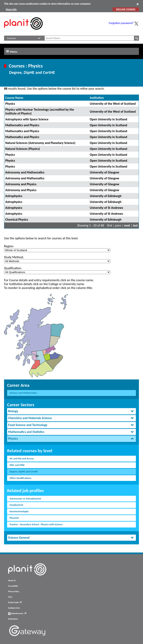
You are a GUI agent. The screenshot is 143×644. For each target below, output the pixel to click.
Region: (9, 246)
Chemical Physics (17, 220)
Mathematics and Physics (22, 125)
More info (11, 9)
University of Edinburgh (106, 196)
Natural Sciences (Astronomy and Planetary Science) (40, 143)
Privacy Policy (14, 592)
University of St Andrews (106, 208)
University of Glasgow (105, 172)
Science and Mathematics (23, 393)
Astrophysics (14, 196)
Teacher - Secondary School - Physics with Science (36, 524)
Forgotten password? (121, 23)
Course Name (14, 98)
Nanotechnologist (19, 511)
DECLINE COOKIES (126, 9)
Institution (97, 98)
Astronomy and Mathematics (25, 172)
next (127, 225)
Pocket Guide (15, 603)
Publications (13, 619)
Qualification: (13, 268)
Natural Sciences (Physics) (23, 149)
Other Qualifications (20, 478)
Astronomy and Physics (21, 184)
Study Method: (14, 257)
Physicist (14, 518)
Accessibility (13, 586)
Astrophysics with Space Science (27, 119)
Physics (10, 104)
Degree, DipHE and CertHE (24, 471)
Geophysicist (16, 505)
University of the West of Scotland (113, 104)
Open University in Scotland (108, 119)
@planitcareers (17, 613)
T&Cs (10, 597)
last (135, 225)
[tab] (71, 411)
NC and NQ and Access (22, 458)
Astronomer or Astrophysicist (25, 499)
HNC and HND (17, 465)
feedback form (14, 608)
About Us (12, 581)
